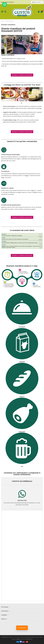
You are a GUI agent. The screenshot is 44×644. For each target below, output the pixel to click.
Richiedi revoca (22, 628)
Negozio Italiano (37, 2)
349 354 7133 (22, 500)
